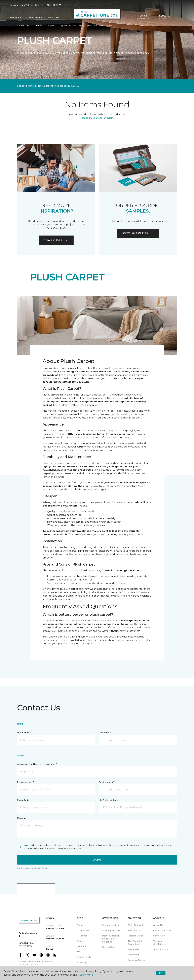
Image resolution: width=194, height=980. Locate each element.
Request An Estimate (164, 17)
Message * (22, 818)
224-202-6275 (54, 5)
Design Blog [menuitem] (109, 947)
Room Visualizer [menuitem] (111, 925)
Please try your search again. (97, 118)
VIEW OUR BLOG (56, 240)
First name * (23, 733)
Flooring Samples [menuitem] (111, 930)
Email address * (106, 782)
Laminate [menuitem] (82, 946)
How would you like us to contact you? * (37, 764)
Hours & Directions (143, 17)
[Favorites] (181, 17)
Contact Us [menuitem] (159, 936)
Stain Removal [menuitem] (135, 925)
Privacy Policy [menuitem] (161, 949)
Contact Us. (73, 86)
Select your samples (138, 233)
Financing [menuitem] (82, 962)
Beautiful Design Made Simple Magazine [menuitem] (111, 939)
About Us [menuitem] (158, 925)
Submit (97, 860)
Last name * (105, 733)
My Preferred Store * (109, 800)
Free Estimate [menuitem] (84, 957)
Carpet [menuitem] (80, 941)
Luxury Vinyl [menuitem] (83, 930)
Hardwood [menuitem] (82, 936)
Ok (161, 973)
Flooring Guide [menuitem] (135, 936)
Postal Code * (24, 800)
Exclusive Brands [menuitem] (137, 960)
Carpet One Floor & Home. (40, 962)
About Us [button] (53, 17)
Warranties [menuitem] (133, 949)
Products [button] (16, 17)
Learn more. (86, 975)
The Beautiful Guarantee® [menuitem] (135, 943)
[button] (178, 17)
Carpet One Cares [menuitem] (163, 930)
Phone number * (25, 782)
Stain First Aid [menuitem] (135, 930)
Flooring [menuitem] (81, 925)
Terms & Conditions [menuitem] (159, 943)
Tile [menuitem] (79, 952)
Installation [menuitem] (134, 955)
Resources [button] (35, 17)
